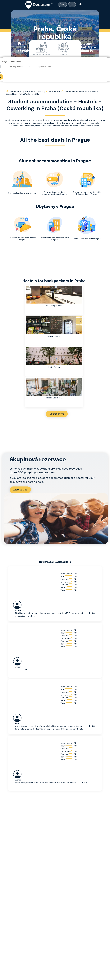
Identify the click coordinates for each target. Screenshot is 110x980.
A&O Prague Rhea (54, 306)
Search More (57, 414)
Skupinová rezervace (38, 459)
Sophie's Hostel (54, 336)
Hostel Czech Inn (54, 398)
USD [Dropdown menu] (72, 4)
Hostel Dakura (54, 367)
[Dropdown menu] (62, 4)
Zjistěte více (20, 490)
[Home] (8, 91)
